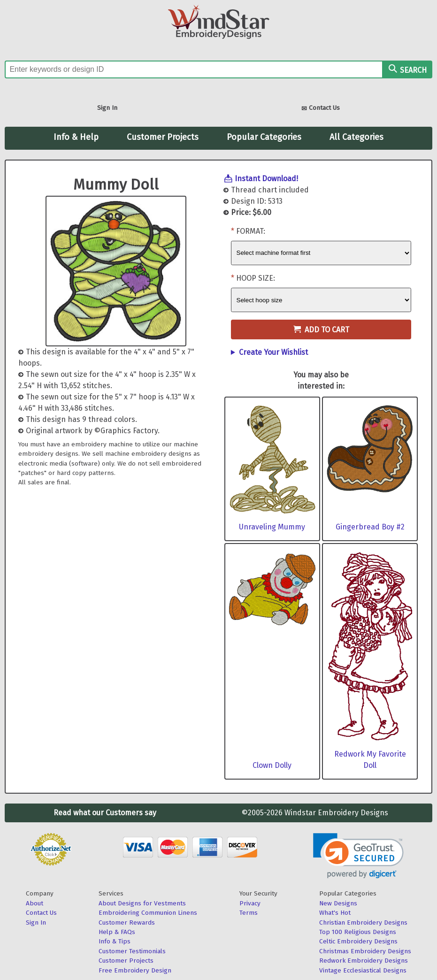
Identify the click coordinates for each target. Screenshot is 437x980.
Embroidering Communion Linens (148, 913)
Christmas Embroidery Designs (365, 951)
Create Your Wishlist (273, 352)
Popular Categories (264, 137)
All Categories (356, 137)
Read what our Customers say (105, 813)
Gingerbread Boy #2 (370, 527)
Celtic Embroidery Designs (358, 941)
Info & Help (76, 137)
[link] (358, 856)
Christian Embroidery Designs (363, 923)
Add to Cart (321, 330)
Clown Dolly (272, 765)
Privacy (250, 903)
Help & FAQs (117, 932)
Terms (249, 913)
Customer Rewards (127, 923)
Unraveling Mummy (272, 527)
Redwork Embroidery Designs (364, 961)
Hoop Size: (256, 278)
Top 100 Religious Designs (358, 932)
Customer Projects (163, 137)
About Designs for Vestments (142, 903)
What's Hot (335, 913)
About (34, 903)
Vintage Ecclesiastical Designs (363, 970)
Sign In (107, 108)
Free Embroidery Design (135, 970)
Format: (251, 231)
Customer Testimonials (132, 951)
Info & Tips (115, 941)
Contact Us (321, 109)
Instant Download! (266, 179)
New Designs (338, 903)
